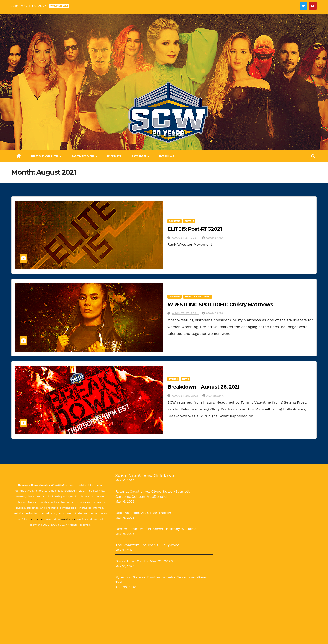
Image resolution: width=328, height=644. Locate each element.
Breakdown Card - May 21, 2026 (144, 561)
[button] (313, 156)
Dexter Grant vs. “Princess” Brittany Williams (156, 529)
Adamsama (213, 238)
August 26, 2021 (186, 396)
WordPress (68, 519)
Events (114, 156)
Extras (139, 156)
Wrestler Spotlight (198, 297)
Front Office (45, 156)
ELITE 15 (189, 221)
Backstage (83, 156)
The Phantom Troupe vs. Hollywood (148, 545)
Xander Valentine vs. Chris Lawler (146, 475)
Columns (174, 221)
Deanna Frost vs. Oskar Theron (143, 513)
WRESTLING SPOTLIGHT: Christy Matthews (220, 304)
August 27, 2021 (185, 238)
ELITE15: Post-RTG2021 (195, 229)
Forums (167, 156)
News (186, 379)
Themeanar (35, 519)
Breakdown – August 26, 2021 (203, 387)
